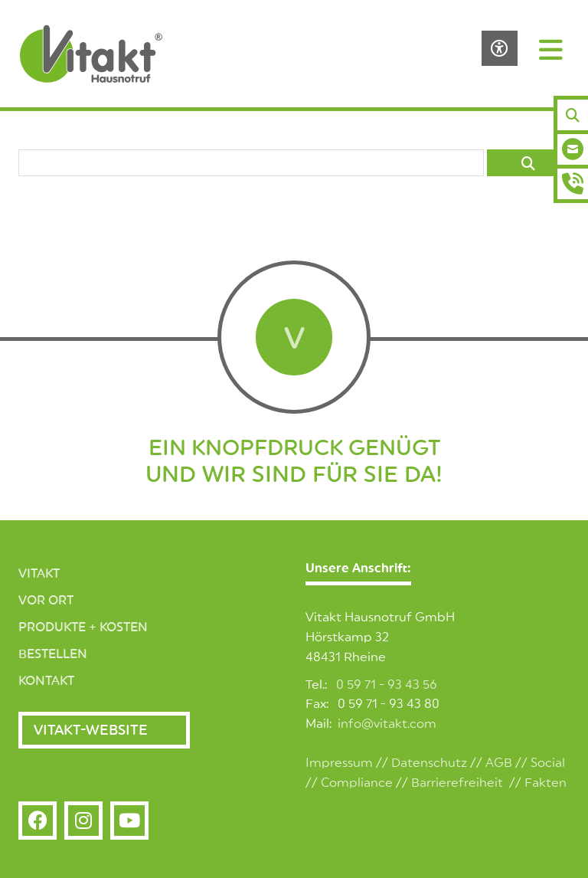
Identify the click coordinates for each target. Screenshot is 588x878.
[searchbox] (251, 163)
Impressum (339, 763)
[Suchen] (573, 115)
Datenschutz (429, 763)
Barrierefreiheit (457, 783)
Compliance (357, 783)
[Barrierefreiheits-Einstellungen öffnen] (500, 48)
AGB (499, 763)
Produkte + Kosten (83, 627)
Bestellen (53, 654)
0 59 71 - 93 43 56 (387, 685)
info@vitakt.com (387, 724)
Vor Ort (46, 601)
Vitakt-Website (91, 730)
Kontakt (46, 681)
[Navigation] (551, 49)
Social (548, 763)
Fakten (546, 783)
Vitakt (39, 574)
